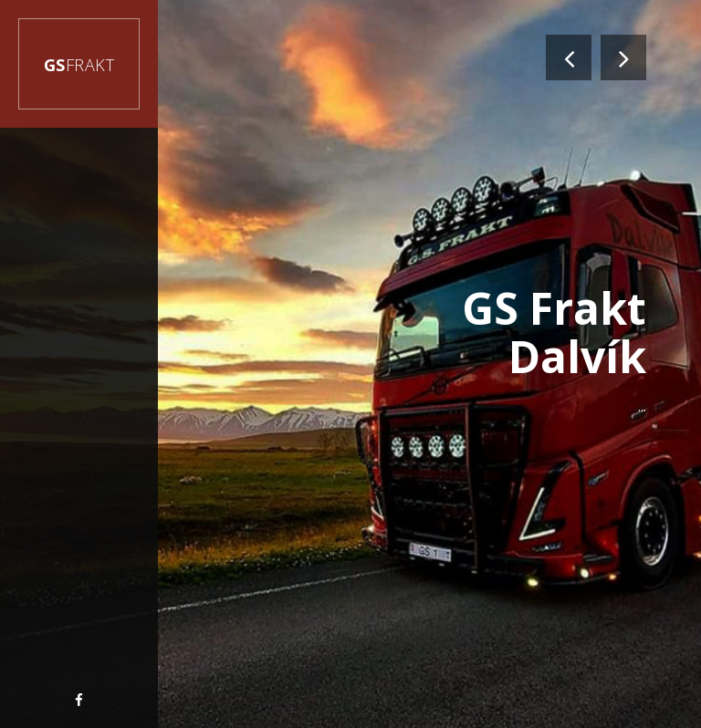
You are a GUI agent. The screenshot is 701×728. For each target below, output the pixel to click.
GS (79, 65)
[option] (350, 364)
